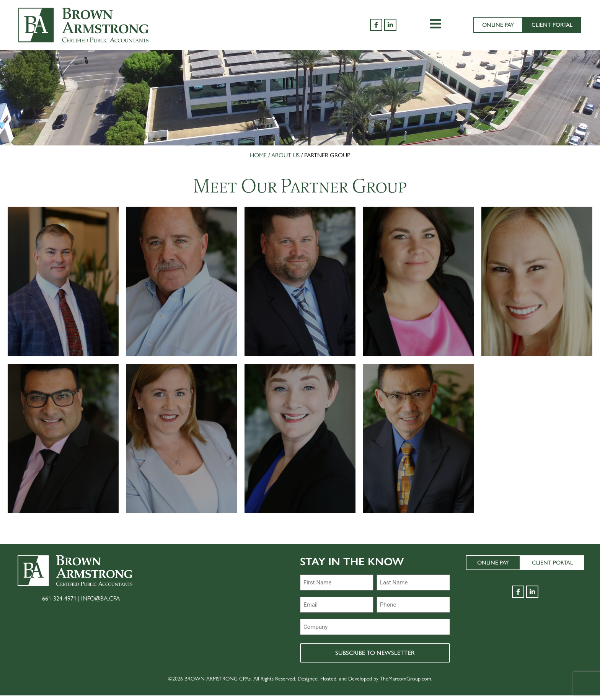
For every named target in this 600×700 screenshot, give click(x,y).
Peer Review (252, 591)
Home (258, 155)
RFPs (238, 613)
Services (178, 613)
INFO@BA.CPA (100, 605)
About (175, 570)
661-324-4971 (59, 605)
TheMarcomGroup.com (406, 683)
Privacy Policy (257, 657)
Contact (179, 657)
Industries (183, 591)
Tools (174, 636)
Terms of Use (254, 636)
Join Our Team (256, 570)
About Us (285, 155)
